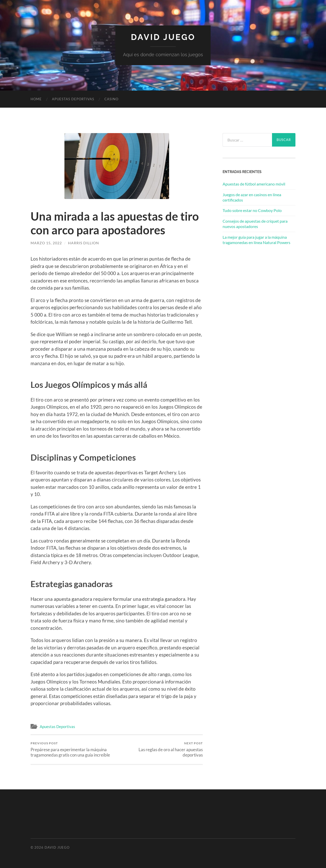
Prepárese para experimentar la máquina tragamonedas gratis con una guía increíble (73, 749)
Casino (111, 99)
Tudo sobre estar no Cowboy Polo (252, 210)
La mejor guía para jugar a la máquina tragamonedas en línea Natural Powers (256, 240)
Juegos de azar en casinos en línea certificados (252, 197)
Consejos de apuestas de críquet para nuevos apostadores (255, 224)
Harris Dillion (84, 243)
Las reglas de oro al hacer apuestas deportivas (161, 749)
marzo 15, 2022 (46, 243)
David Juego (163, 37)
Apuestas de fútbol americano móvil (254, 184)
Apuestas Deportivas (73, 99)
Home (36, 99)
